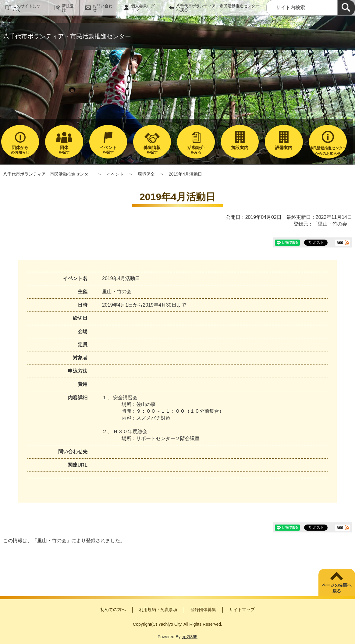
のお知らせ (20, 150)
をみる (196, 150)
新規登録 (68, 8)
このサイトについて (27, 8)
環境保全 (146, 174)
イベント (115, 174)
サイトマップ (242, 610)
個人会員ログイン (143, 8)
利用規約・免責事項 (158, 610)
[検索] (346, 8)
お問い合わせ (103, 8)
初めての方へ (113, 610)
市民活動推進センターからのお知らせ (328, 151)
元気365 (190, 637)
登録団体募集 (203, 610)
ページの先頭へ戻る (337, 588)
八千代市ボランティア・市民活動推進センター (48, 174)
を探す (64, 150)
